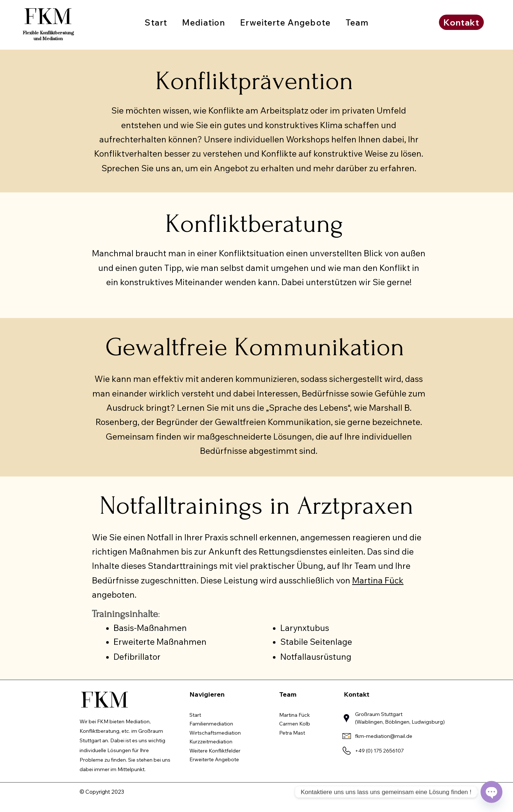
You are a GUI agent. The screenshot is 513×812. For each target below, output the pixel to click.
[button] (204, 22)
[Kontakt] (461, 22)
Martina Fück (378, 580)
